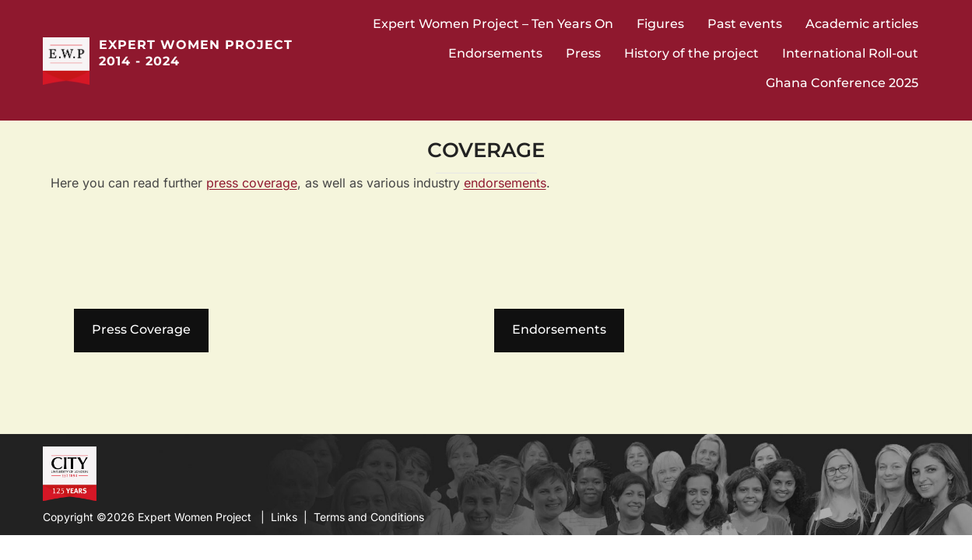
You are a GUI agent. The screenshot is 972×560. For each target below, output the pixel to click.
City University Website (68, 472)
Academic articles (862, 24)
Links (284, 517)
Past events (745, 24)
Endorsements (495, 53)
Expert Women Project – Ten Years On (493, 24)
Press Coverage (141, 329)
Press (583, 53)
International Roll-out (850, 53)
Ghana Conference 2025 (842, 83)
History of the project (691, 53)
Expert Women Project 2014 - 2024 (196, 53)
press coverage (252, 183)
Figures (660, 24)
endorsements (505, 183)
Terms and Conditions (369, 517)
